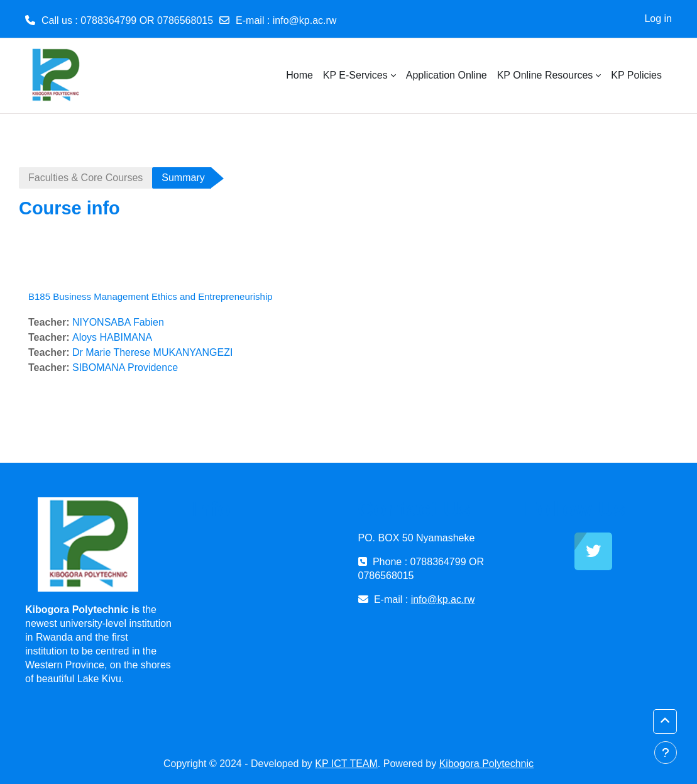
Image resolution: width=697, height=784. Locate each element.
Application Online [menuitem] (447, 75)
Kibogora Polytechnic (486, 764)
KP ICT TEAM (346, 764)
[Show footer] (666, 753)
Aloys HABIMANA (112, 337)
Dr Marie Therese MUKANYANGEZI (152, 352)
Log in (658, 19)
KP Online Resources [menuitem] (545, 75)
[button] (665, 721)
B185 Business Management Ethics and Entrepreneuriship (151, 296)
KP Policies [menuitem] (636, 75)
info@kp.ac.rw (305, 20)
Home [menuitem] (299, 75)
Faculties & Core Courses (85, 178)
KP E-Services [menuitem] (355, 75)
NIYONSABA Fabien (118, 322)
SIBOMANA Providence (125, 367)
